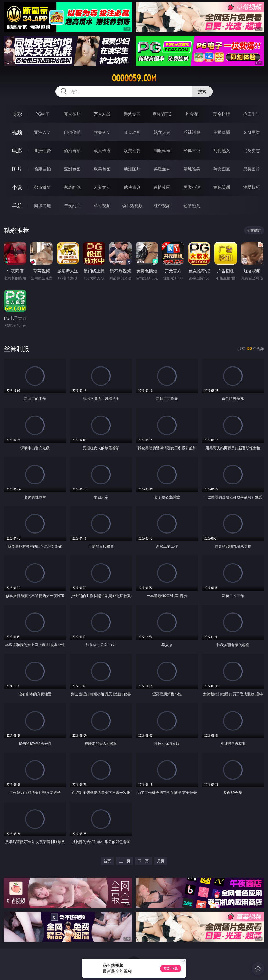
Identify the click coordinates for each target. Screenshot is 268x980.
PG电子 (42, 114)
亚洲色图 (72, 169)
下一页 (143, 861)
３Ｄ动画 (132, 132)
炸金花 (192, 114)
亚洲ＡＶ (42, 132)
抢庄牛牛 (252, 114)
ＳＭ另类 (252, 132)
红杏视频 (162, 205)
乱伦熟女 (222, 151)
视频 (17, 132)
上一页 (125, 861)
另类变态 (252, 151)
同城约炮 (42, 205)
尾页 (161, 861)
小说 (17, 187)
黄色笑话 (222, 187)
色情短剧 (192, 205)
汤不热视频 (132, 205)
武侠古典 (132, 187)
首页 (107, 861)
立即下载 (171, 968)
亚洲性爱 (42, 151)
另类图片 (252, 169)
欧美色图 (102, 169)
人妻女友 (102, 187)
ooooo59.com (134, 78)
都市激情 (42, 187)
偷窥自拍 (42, 169)
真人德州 (72, 114)
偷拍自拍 (72, 151)
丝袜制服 (192, 132)
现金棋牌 (222, 114)
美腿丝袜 (162, 169)
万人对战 (102, 114)
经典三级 (192, 151)
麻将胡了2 (162, 114)
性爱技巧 (252, 187)
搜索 (202, 91)
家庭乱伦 (72, 187)
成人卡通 (102, 151)
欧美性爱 (132, 151)
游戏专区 (132, 114)
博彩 (17, 114)
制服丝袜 (162, 151)
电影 (17, 150)
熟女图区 (222, 169)
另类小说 (192, 187)
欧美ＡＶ (102, 132)
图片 (17, 169)
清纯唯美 (192, 169)
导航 (17, 205)
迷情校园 (162, 187)
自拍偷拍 (72, 132)
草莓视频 (102, 205)
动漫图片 (132, 169)
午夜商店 (72, 205)
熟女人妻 (162, 132)
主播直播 (222, 132)
